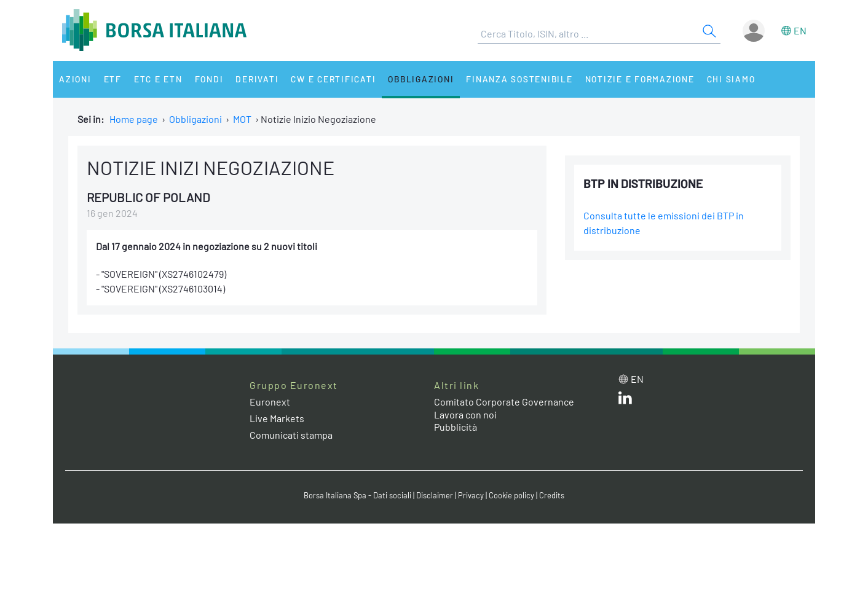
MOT (242, 119)
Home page (134, 119)
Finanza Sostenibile (519, 79)
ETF (113, 79)
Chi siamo (731, 79)
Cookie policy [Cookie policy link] (511, 495)
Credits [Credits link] (552, 495)
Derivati (257, 79)
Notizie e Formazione (640, 79)
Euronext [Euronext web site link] (270, 402)
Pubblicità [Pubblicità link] (456, 427)
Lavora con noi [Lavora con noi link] (465, 414)
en (800, 30)
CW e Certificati (333, 79)
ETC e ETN (158, 79)
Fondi (209, 79)
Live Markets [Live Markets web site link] (277, 418)
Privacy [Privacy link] (471, 495)
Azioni (75, 79)
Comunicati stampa (291, 435)
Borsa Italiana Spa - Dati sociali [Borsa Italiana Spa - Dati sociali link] (357, 495)
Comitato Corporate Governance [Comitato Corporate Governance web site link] (504, 402)
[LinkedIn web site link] (625, 400)
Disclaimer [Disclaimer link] (435, 495)
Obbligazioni (421, 79)
